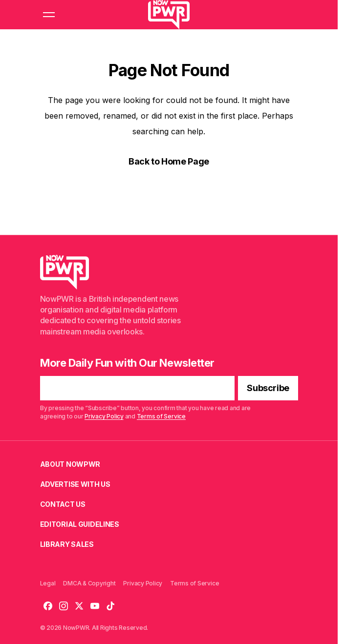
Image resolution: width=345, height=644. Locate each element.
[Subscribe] (268, 389)
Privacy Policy (104, 416)
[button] (49, 15)
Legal (48, 583)
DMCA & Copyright (89, 583)
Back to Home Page (169, 161)
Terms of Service (161, 416)
